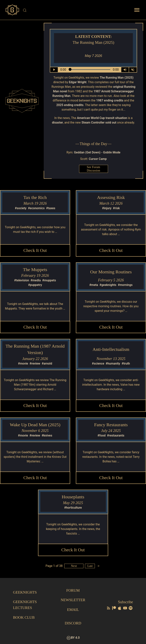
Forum (73, 591)
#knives (47, 436)
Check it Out (35, 250)
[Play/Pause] (54, 70)
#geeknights (108, 285)
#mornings (125, 285)
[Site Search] (73, 10)
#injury (107, 208)
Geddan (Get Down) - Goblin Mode (97, 152)
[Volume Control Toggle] (125, 70)
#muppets (49, 281)
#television (22, 281)
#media (36, 281)
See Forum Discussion (93, 169)
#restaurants (116, 436)
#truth (126, 364)
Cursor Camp (98, 159)
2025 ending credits (70, 105)
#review (35, 364)
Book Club (24, 617)
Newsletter (73, 600)
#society (21, 208)
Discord (73, 623)
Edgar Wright (78, 82)
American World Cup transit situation (102, 118)
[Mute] (133, 70)
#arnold (47, 364)
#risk (116, 208)
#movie (23, 364)
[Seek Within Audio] (89, 70)
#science (98, 364)
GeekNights (25, 593)
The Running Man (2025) (117, 78)
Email (73, 610)
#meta (94, 285)
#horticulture (73, 508)
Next (74, 567)
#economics (36, 208)
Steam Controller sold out (99, 122)
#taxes (51, 208)
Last (90, 567)
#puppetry (35, 285)
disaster (57, 122)
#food (102, 436)
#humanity (113, 364)
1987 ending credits (110, 100)
